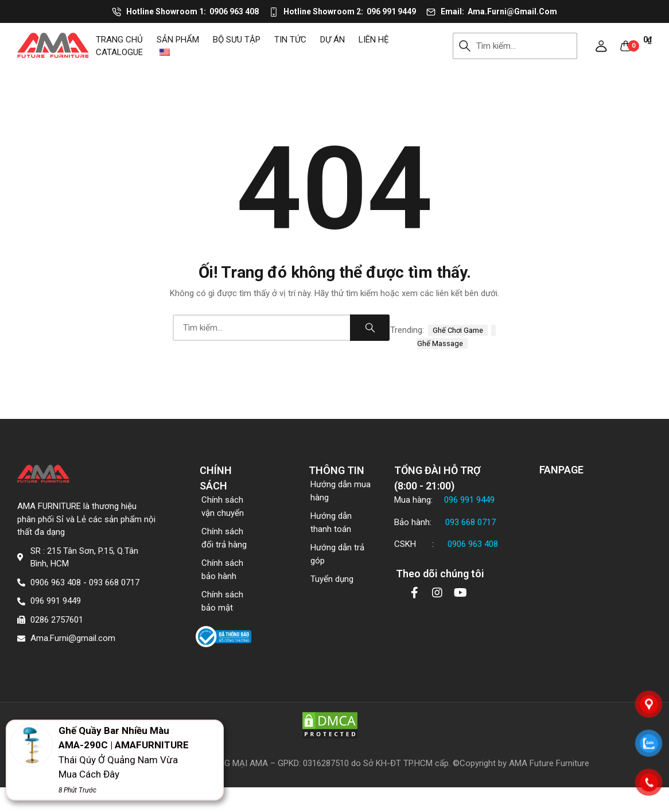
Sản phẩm (178, 40)
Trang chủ (119, 40)
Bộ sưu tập (237, 40)
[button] (601, 46)
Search (465, 46)
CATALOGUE (119, 52)
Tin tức (290, 40)
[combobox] (527, 46)
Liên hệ (374, 40)
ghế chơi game (458, 330)
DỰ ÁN (332, 40)
